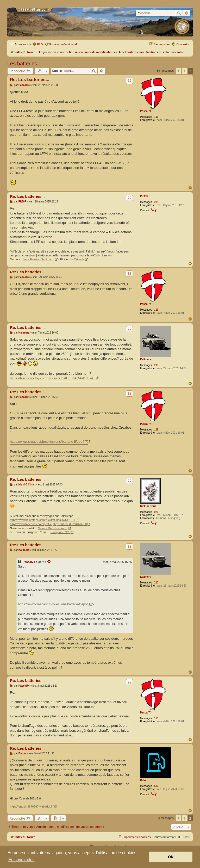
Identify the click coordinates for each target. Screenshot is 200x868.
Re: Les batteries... (30, 80)
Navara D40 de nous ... (53, 528)
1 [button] (184, 71)
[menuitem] (38, 44)
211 (156, 202)
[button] (178, 71)
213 (156, 365)
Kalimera (146, 359)
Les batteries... (24, 64)
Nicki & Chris (148, 506)
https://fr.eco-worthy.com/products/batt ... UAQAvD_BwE (52, 378)
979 (156, 512)
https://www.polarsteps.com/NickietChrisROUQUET (43, 520)
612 (156, 786)
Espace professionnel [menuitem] (61, 44)
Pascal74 (146, 111)
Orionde (79, 259)
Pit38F (144, 196)
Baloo (144, 780)
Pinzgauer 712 (60, 532)
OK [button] (171, 857)
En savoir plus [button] (21, 860)
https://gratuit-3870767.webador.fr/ (32, 807)
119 (156, 117)
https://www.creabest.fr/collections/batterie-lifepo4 (47, 442)
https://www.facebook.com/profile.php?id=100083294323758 (48, 524)
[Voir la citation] (49, 562)
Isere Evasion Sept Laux (38, 259)
